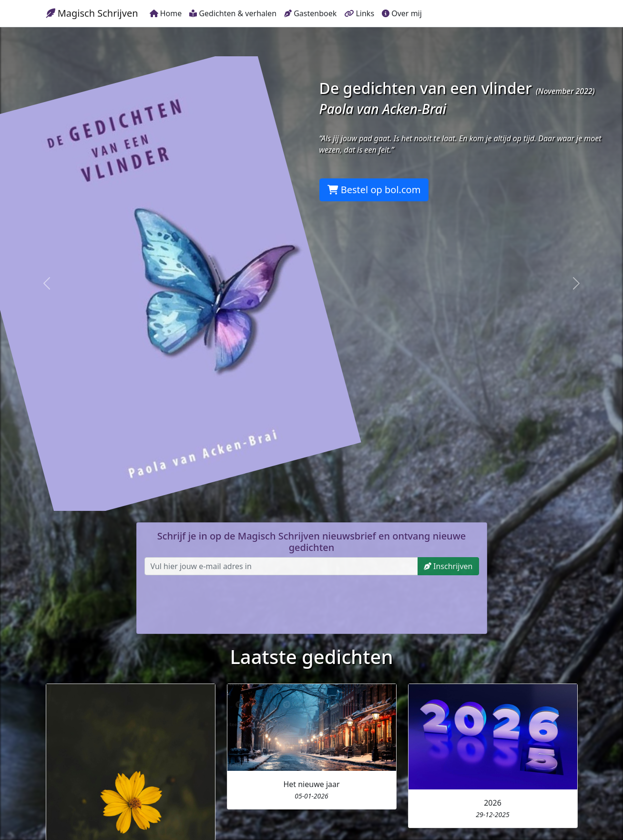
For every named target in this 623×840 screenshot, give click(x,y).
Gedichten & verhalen (233, 13)
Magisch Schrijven (92, 13)
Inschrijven (448, 566)
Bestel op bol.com (374, 190)
